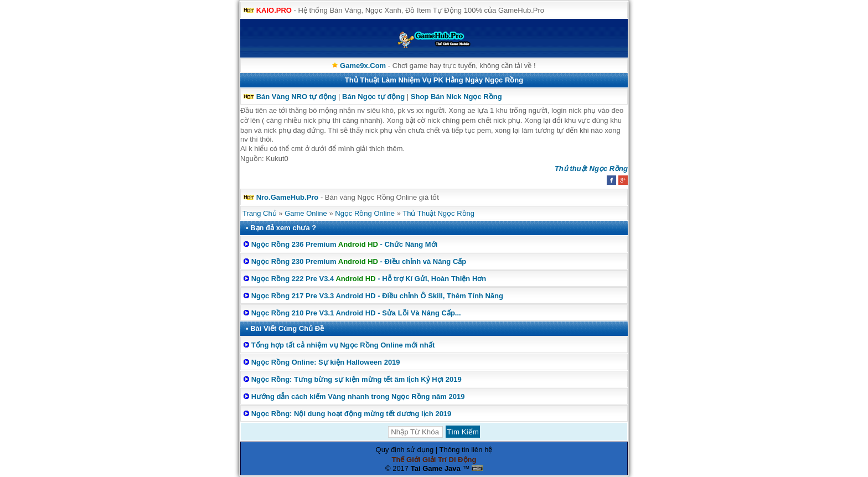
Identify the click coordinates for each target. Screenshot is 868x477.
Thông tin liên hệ (466, 450)
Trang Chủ (260, 213)
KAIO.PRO (274, 10)
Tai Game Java (436, 468)
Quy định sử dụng (405, 450)
